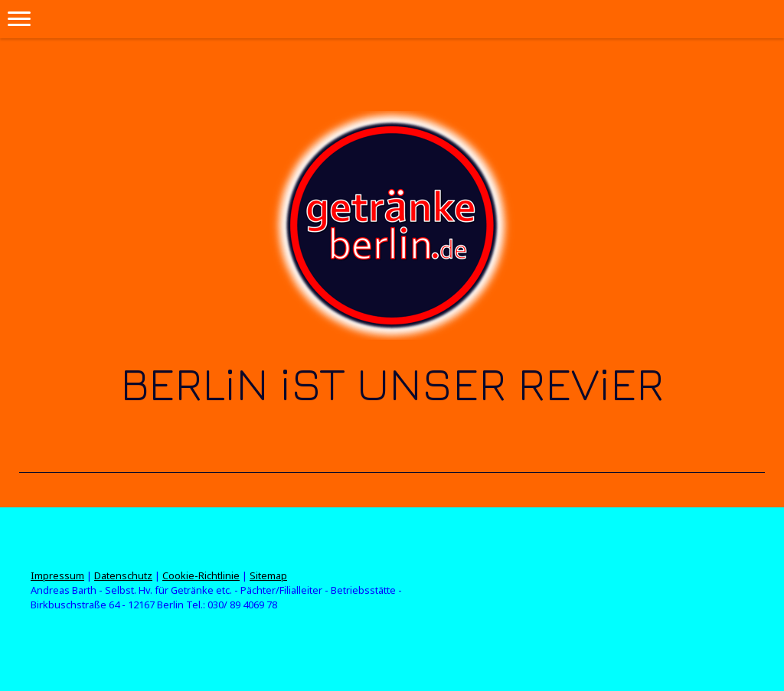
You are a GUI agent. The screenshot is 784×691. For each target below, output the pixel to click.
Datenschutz (123, 575)
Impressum (57, 575)
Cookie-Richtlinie (201, 575)
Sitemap (268, 575)
